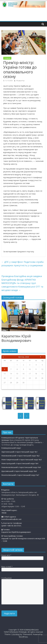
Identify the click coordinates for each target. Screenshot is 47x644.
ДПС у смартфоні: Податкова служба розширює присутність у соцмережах (22, 264)
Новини (7, 58)
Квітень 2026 (24, 357)
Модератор (20, 81)
